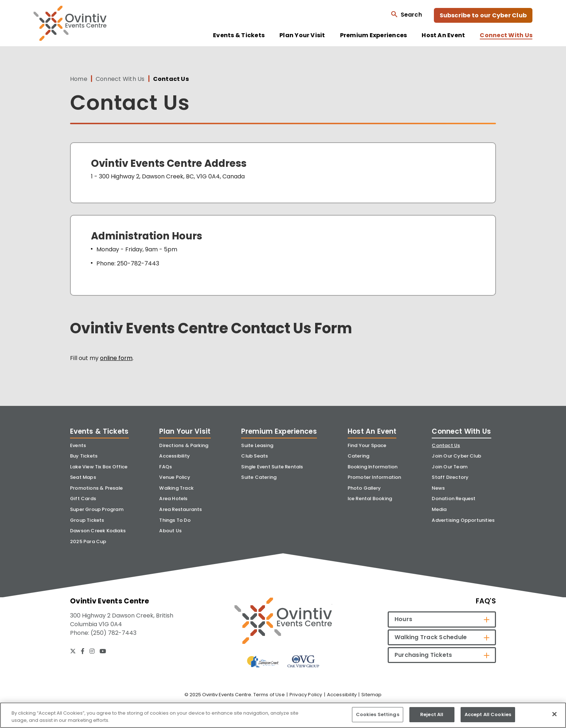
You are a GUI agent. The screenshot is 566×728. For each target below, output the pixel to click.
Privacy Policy (306, 695)
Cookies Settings (378, 714)
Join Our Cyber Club (456, 456)
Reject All (432, 714)
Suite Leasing (257, 445)
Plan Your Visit (302, 35)
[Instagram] (92, 651)
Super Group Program (97, 509)
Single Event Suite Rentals (272, 467)
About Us (170, 531)
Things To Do (175, 520)
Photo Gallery (364, 488)
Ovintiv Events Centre (70, 23)
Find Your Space (367, 445)
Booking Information (373, 467)
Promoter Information (375, 477)
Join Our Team (450, 467)
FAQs (166, 467)
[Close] (554, 714)
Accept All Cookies (488, 714)
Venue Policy (175, 477)
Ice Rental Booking (370, 499)
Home (79, 79)
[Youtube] (103, 651)
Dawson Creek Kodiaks (98, 531)
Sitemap (371, 695)
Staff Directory (450, 477)
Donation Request (454, 499)
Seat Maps (83, 477)
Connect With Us (506, 35)
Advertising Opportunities (463, 520)
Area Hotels (173, 499)
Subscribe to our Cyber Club (483, 15)
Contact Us (446, 445)
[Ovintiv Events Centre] (283, 621)
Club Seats (254, 456)
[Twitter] (73, 651)
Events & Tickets (239, 35)
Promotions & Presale (96, 488)
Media (439, 509)
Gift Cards (83, 499)
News (438, 488)
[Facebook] (83, 651)
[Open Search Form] (406, 14)
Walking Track (176, 488)
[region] (283, 715)
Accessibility (175, 456)
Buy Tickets (84, 456)
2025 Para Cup (88, 541)
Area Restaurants (180, 509)
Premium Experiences (374, 35)
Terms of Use (269, 695)
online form (116, 358)
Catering (359, 456)
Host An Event (443, 35)
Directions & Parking (184, 445)
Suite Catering (259, 477)
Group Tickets (87, 520)
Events (78, 445)
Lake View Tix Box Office (99, 467)
